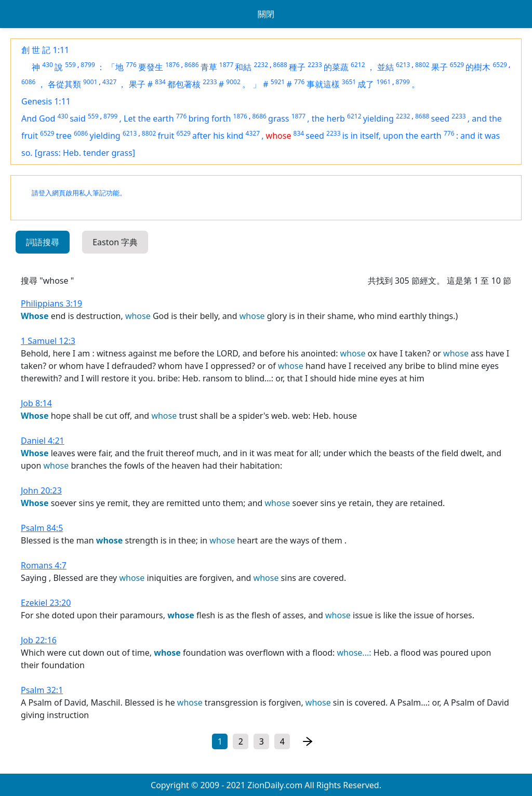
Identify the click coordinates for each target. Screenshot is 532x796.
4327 (109, 82)
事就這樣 (323, 84)
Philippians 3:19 (51, 303)
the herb (328, 118)
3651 (349, 82)
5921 (278, 82)
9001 (90, 82)
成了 (366, 84)
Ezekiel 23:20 (46, 603)
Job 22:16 (39, 640)
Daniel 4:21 (43, 441)
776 (131, 65)
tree (64, 136)
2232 (261, 65)
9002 (233, 82)
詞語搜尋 (43, 242)
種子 (297, 67)
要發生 (151, 67)
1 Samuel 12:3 (48, 341)
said (78, 118)
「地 (115, 67)
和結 (243, 67)
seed (441, 118)
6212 (358, 65)
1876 (172, 65)
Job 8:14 (36, 403)
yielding (378, 118)
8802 (422, 65)
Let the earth (149, 118)
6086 (28, 82)
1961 (384, 82)
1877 (226, 65)
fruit (166, 136)
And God (38, 118)
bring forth (209, 118)
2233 (315, 65)
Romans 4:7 (44, 565)
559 (70, 65)
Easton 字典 (115, 242)
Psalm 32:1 (42, 690)
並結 (385, 67)
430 (48, 65)
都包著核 (184, 84)
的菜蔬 (336, 67)
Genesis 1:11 (46, 101)
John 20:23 (41, 490)
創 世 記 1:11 (45, 50)
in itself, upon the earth (396, 136)
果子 (440, 67)
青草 (209, 67)
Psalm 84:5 (42, 528)
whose (279, 136)
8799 (88, 65)
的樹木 (478, 67)
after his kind (218, 136)
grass (278, 118)
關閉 (266, 14)
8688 (280, 65)
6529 (457, 65)
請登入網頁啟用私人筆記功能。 (79, 193)
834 (160, 82)
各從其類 (64, 84)
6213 (403, 65)
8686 (191, 65)
